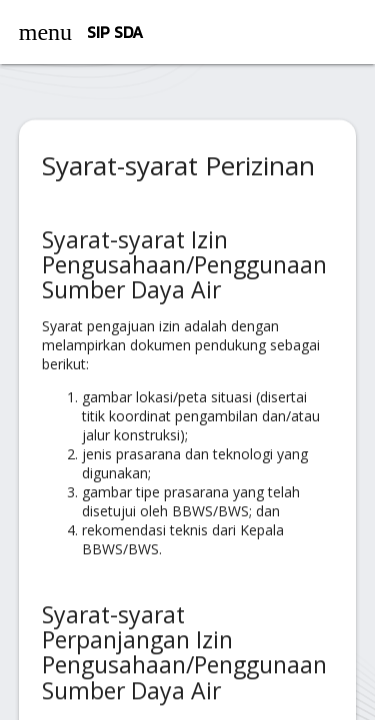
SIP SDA (115, 32)
